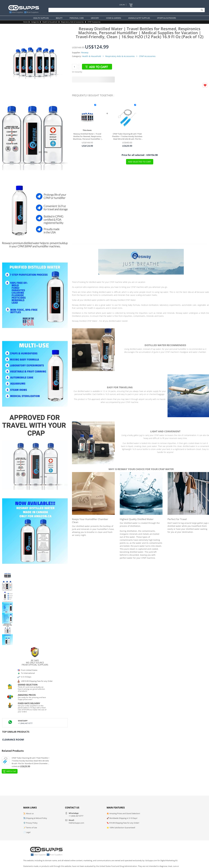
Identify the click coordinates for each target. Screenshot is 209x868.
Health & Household (50, 22)
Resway (85, 53)
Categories (35, 22)
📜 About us (28, 813)
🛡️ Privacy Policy (30, 823)
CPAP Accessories (94, 22)
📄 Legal (27, 832)
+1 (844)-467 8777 (25, 723)
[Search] (126, 10)
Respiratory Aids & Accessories (72, 22)
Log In (122, 5)
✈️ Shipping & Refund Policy (35, 818)
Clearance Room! (13, 740)
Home (25, 22)
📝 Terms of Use (30, 828)
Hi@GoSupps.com (76, 823)
